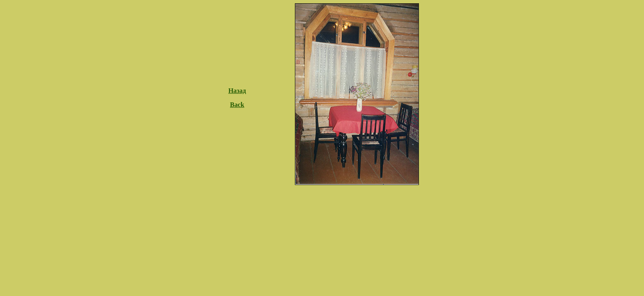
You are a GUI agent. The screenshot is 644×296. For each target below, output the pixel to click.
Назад (237, 91)
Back (237, 105)
